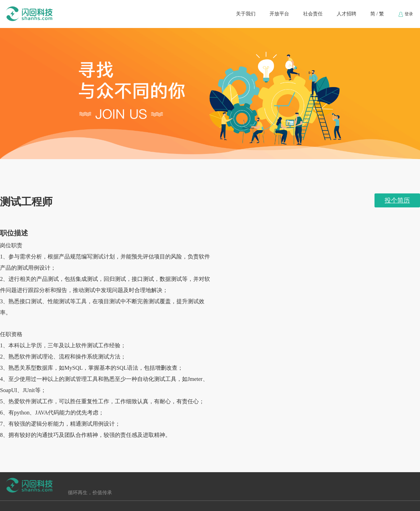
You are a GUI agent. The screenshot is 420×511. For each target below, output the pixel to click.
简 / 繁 (377, 14)
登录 (405, 14)
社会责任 (313, 14)
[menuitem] (246, 14)
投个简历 (397, 200)
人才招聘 (346, 14)
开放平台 (279, 14)
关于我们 (246, 14)
